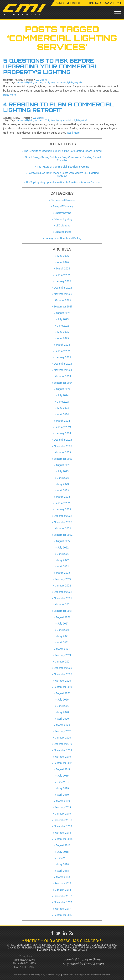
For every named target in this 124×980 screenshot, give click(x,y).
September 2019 (63, 762)
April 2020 (63, 718)
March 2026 (63, 268)
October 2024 (63, 376)
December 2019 (63, 743)
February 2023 (63, 502)
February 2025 (63, 350)
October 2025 (63, 300)
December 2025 (63, 287)
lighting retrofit (81, 120)
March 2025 (63, 344)
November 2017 (63, 902)
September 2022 (63, 534)
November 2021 (63, 597)
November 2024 (63, 369)
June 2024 (63, 401)
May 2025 (63, 331)
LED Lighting (41, 79)
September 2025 (63, 306)
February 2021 (63, 655)
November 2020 (63, 674)
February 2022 (63, 579)
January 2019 (63, 813)
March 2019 (63, 800)
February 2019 (63, 807)
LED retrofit (61, 82)
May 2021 (63, 635)
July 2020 (63, 699)
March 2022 (63, 572)
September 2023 (63, 458)
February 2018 (63, 883)
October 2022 (63, 528)
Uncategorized (63, 231)
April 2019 (63, 794)
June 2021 (63, 629)
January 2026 (63, 281)
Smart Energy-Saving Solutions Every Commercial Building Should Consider (63, 158)
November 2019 (63, 750)
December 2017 (63, 895)
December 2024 (63, 363)
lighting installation (64, 120)
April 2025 (63, 338)
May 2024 (63, 407)
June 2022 (63, 553)
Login (58, 974)
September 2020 (63, 686)
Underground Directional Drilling (63, 238)
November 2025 (63, 293)
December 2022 (63, 515)
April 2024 (63, 414)
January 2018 (63, 889)
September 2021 (63, 610)
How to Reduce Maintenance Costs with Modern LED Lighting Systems (63, 174)
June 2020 (63, 705)
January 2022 (63, 585)
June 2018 (63, 857)
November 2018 (63, 826)
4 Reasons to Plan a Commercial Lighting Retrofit (59, 107)
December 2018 (63, 819)
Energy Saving (63, 212)
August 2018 (63, 845)
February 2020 (63, 731)
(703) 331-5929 (28, 963)
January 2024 (63, 433)
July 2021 (63, 623)
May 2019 (63, 788)
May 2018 (63, 864)
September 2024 (63, 382)
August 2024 (63, 388)
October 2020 (63, 680)
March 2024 (63, 420)
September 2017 (63, 914)
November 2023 (63, 445)
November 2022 (63, 521)
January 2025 (63, 357)
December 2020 (63, 667)
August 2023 (63, 464)
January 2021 (63, 661)
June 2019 (63, 781)
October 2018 (63, 832)
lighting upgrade (75, 82)
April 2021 (63, 642)
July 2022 (63, 547)
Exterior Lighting (63, 219)
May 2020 (63, 712)
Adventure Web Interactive (100, 974)
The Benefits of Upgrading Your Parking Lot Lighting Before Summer (63, 150)
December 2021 (63, 591)
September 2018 (63, 838)
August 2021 (63, 617)
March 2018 (63, 876)
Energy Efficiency (63, 206)
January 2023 (63, 509)
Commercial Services (63, 199)
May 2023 (63, 483)
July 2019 (63, 775)
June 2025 (63, 325)
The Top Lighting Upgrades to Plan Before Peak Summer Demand (63, 182)
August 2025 (63, 312)
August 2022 (63, 541)
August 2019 (63, 769)
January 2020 (63, 737)
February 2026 (63, 274)
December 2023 (63, 439)
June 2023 (63, 477)
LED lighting (49, 82)
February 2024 (63, 426)
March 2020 (63, 724)
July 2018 (63, 851)
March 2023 (63, 496)
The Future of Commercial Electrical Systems (63, 166)
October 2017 (63, 908)
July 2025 (63, 319)
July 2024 (63, 395)
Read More (9, 94)
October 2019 (63, 756)
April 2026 (63, 262)
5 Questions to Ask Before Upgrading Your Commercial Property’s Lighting (51, 66)
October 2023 (63, 452)
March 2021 (63, 648)
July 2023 (63, 471)
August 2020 (63, 693)
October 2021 (63, 604)
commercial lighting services (29, 82)
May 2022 (63, 559)
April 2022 (63, 566)
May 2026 (63, 255)
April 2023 (63, 490)
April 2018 (63, 870)
